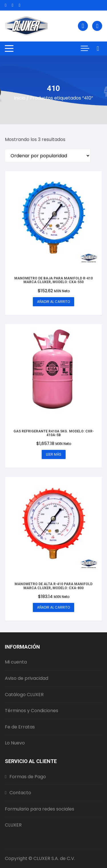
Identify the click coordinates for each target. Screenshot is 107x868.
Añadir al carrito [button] (53, 302)
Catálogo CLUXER (24, 695)
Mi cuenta (16, 662)
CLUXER (13, 825)
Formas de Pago (25, 777)
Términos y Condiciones (32, 711)
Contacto (18, 793)
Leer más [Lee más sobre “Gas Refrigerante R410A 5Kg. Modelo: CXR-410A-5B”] (54, 454)
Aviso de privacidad (27, 678)
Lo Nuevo (15, 743)
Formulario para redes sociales (40, 809)
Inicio (20, 98)
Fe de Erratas (20, 727)
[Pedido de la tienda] (48, 156)
